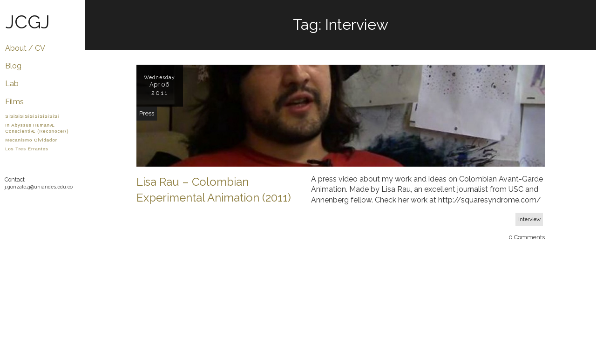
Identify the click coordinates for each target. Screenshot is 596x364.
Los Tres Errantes (27, 149)
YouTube (35, 206)
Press (147, 113)
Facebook (47, 206)
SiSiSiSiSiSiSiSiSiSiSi (32, 116)
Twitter (59, 206)
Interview (529, 219)
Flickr (71, 206)
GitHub (10, 206)
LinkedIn (10, 223)
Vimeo (23, 206)
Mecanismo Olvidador (31, 140)
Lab (12, 84)
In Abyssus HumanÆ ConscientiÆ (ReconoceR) (37, 128)
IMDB (23, 223)
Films (14, 102)
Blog (13, 66)
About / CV (25, 48)
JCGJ (28, 22)
